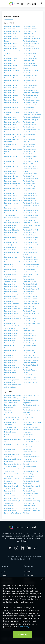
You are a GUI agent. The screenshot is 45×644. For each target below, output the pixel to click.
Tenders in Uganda (30, 336)
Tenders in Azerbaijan (11, 70)
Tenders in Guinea (10, 316)
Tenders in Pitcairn (30, 181)
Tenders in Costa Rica (11, 186)
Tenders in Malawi (30, 53)
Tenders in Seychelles (31, 237)
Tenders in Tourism (30, 491)
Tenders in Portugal (30, 186)
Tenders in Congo (10, 181)
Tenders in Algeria (10, 36)
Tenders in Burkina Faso (12, 122)
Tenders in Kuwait (10, 377)
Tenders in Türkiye (30, 321)
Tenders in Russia (29, 198)
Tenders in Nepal (29, 110)
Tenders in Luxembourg (31, 44)
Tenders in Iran (9, 345)
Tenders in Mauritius (30, 75)
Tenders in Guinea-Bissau (13, 318)
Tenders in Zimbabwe (31, 382)
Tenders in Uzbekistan (31, 353)
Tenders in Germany (11, 294)
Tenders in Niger (29, 122)
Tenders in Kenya (10, 370)
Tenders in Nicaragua (31, 120)
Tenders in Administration (13, 395)
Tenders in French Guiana (13, 272)
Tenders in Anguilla (10, 48)
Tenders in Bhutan (10, 97)
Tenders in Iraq (9, 348)
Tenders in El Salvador (12, 230)
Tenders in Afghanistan (12, 26)
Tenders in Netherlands (31, 112)
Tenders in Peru (29, 176)
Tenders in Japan (10, 363)
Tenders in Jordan (10, 365)
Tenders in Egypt (10, 228)
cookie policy (23, 627)
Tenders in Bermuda (11, 95)
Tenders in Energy (10, 437)
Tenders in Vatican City (31, 358)
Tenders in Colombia (11, 176)
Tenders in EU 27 (10, 250)
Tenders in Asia (9, 63)
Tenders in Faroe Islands (12, 262)
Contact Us (28, 575)
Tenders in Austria (10, 68)
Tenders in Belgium (11, 88)
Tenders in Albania (10, 34)
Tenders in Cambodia (11, 127)
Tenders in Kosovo (10, 375)
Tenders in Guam (10, 311)
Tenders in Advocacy (11, 398)
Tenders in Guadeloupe (12, 309)
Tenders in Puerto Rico (31, 188)
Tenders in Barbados (11, 83)
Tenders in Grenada (11, 306)
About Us (28, 571)
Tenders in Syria (29, 291)
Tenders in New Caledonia (32, 115)
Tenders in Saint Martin (31, 213)
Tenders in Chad (10, 154)
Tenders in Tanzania (30, 299)
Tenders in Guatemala (12, 314)
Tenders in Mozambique (31, 100)
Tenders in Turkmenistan (32, 323)
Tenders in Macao (29, 46)
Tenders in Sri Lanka (30, 272)
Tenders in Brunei (10, 117)
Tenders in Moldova (30, 85)
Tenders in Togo (29, 306)
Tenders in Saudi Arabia (31, 230)
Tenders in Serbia (29, 235)
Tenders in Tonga (29, 311)
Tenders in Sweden (30, 286)
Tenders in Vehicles (30, 503)
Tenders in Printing (30, 439)
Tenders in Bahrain (10, 78)
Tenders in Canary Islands (13, 134)
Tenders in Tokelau (30, 309)
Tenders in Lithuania (30, 41)
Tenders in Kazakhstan (12, 367)
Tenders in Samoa (29, 220)
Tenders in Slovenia (30, 250)
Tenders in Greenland (11, 304)
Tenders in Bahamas (11, 75)
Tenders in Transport (30, 496)
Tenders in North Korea (31, 132)
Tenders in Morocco (30, 97)
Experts (4, 575)
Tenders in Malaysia (30, 56)
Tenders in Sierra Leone (31, 240)
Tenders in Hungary (11, 336)
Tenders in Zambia (30, 380)
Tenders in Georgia (10, 291)
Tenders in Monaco (30, 88)
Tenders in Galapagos (11, 286)
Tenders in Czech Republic (13, 201)
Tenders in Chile (9, 161)
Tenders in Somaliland (31, 259)
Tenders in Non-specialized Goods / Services (30, 417)
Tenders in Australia (11, 66)
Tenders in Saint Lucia (31, 210)
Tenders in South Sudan (31, 267)
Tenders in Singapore (31, 242)
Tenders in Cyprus (10, 198)
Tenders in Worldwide (31, 375)
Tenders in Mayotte (30, 78)
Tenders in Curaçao (11, 196)
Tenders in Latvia (29, 26)
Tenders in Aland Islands (12, 31)
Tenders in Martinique (31, 70)
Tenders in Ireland (10, 350)
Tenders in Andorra (11, 44)
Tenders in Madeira (30, 51)
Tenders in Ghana (10, 296)
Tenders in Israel (10, 355)
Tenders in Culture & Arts (13, 420)
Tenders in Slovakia (30, 247)
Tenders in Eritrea (10, 237)
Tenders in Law (9, 506)
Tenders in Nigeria (30, 125)
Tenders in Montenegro (31, 93)
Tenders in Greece (10, 301)
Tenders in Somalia (30, 257)
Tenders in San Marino (31, 223)
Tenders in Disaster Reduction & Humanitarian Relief (11, 425)
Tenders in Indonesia (11, 343)
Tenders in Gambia (10, 289)
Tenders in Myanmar (30, 102)
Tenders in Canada (10, 132)
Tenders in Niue (29, 127)
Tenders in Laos (9, 382)
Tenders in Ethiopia (10, 247)
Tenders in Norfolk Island (32, 129)
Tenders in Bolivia (10, 100)
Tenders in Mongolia (30, 90)
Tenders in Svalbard (30, 284)
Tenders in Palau (29, 159)
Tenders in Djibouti (10, 210)
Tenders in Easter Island (12, 223)
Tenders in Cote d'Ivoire (12, 188)
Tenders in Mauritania (31, 73)
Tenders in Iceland (10, 338)
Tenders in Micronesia (31, 83)
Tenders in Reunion (30, 193)
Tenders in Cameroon (11, 129)
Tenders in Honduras (11, 331)
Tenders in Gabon (10, 284)
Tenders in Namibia (30, 105)
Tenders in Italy (9, 358)
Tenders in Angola (10, 46)
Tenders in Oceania (30, 151)
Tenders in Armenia (11, 58)
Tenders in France (10, 269)
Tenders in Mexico (30, 80)
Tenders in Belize (10, 90)
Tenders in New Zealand (31, 117)
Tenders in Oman (29, 154)
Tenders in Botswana (11, 107)
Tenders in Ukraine (30, 340)
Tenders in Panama (30, 166)
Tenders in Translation (31, 493)
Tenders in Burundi (10, 125)
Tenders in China (10, 164)
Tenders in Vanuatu (30, 355)
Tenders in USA (29, 350)
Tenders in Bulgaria (11, 120)
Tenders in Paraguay (30, 174)
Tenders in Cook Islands (12, 183)
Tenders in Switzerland (31, 289)
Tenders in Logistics (11, 508)
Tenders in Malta (29, 63)
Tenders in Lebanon (30, 29)
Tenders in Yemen (29, 377)
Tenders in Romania (30, 196)
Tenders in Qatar (29, 191)
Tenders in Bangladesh (12, 80)
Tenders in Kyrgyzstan (11, 380)
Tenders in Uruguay (30, 343)
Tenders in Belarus (10, 85)
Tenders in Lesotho (30, 31)
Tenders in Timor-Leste (31, 304)
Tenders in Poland (29, 183)
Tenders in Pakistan (30, 156)
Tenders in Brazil (10, 110)
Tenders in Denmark (11, 208)
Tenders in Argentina (11, 56)
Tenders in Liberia (29, 34)
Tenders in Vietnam (30, 363)
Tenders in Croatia (10, 191)
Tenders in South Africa (31, 262)
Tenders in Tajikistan (30, 296)
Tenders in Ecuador (11, 225)
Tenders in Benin (10, 93)
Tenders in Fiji (9, 264)
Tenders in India (9, 340)
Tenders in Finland (10, 267)
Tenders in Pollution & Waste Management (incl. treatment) (32, 430)
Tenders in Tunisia (30, 318)
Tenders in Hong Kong (11, 333)
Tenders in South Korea (31, 264)
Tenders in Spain (29, 269)
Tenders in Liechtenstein (32, 39)
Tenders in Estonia (10, 240)
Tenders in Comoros (11, 178)
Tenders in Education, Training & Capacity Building (11, 432)
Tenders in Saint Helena (31, 203)
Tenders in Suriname (30, 282)
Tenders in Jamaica (10, 360)
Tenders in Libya (29, 36)
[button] (3, 4)
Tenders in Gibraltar (11, 299)
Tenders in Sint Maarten (31, 245)
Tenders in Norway (30, 149)
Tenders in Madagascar (31, 48)
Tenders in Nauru (29, 107)
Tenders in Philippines (31, 178)
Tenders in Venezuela (31, 360)
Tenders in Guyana (10, 321)
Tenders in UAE (29, 333)
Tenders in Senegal (30, 233)
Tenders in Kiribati (10, 372)
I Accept (22, 635)
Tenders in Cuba (10, 193)
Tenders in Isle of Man (11, 353)
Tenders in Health (10, 484)
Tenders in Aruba (10, 61)
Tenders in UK (28, 338)
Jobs (3, 571)
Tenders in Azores (10, 73)
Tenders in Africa (10, 29)
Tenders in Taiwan (30, 294)
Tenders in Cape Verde (12, 137)
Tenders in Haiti (9, 323)
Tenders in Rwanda (30, 201)
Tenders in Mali (29, 61)
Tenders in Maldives (30, 58)
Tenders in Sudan (29, 279)
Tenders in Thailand (30, 301)
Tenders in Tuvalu (29, 331)
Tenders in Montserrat (31, 95)
